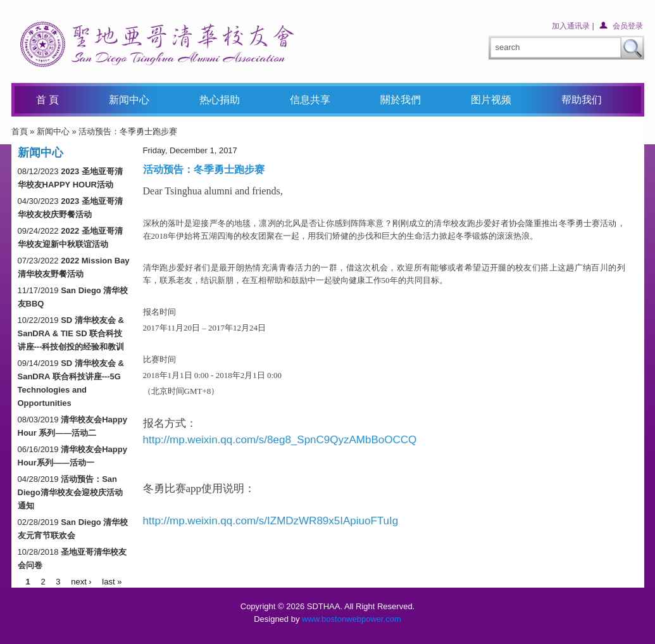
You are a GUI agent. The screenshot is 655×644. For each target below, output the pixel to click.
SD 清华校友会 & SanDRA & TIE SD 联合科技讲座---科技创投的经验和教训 (71, 333)
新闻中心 (53, 131)
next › (81, 581)
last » (112, 581)
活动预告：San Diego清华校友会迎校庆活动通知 (70, 492)
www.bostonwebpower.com (352, 619)
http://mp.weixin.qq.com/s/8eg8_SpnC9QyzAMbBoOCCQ (280, 440)
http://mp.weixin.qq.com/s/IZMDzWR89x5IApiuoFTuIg (271, 521)
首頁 (20, 131)
